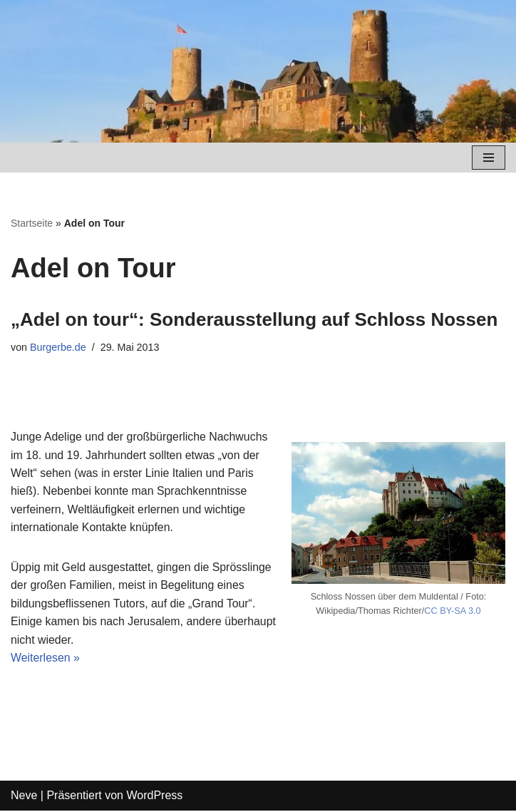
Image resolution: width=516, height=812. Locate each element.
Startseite (32, 223)
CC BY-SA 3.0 (453, 611)
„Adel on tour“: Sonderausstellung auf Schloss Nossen (254, 319)
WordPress (154, 797)
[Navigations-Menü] (489, 158)
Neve (24, 797)
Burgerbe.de (58, 347)
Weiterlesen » (46, 659)
